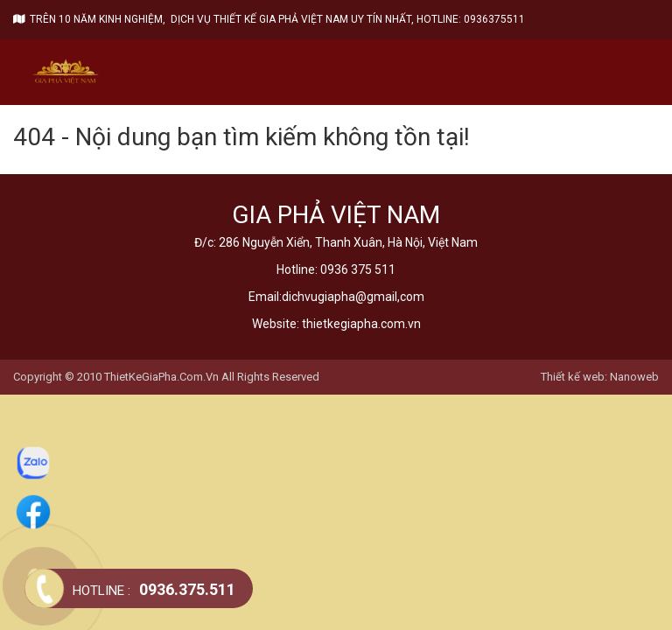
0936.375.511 (154, 589)
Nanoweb (634, 377)
